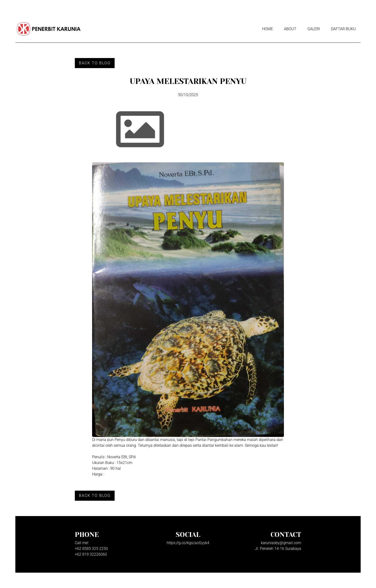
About (290, 29)
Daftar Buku (343, 29)
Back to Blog (95, 63)
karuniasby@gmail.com (281, 543)
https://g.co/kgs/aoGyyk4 (188, 543)
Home (267, 29)
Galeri (314, 29)
